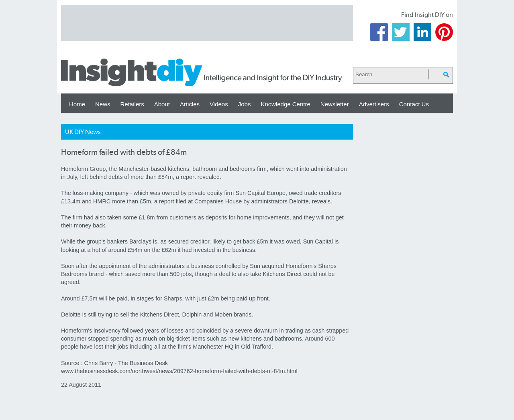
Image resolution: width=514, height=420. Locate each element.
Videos (219, 104)
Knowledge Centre (285, 104)
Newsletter (335, 104)
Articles (190, 104)
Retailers (132, 104)
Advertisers (374, 104)
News (103, 104)
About (162, 104)
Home (77, 104)
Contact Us (414, 104)
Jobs (245, 104)
